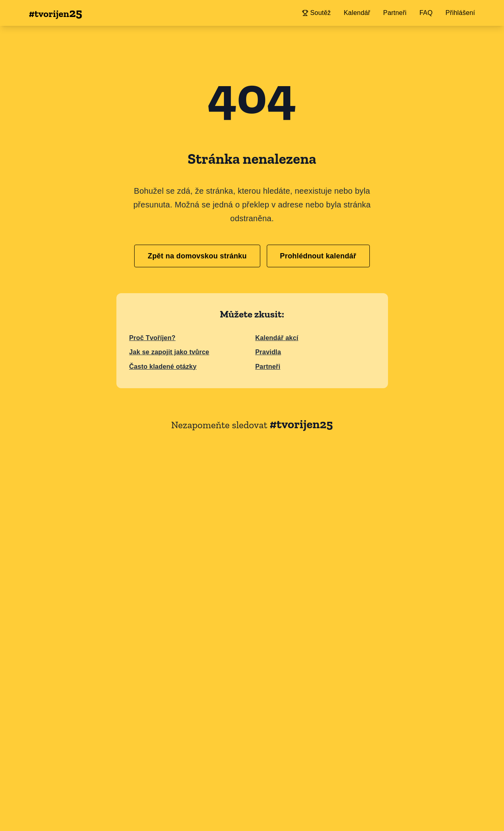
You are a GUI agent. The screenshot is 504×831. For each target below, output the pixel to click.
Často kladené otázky (163, 367)
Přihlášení (460, 13)
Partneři (268, 367)
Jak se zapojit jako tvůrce (169, 352)
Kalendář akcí (277, 338)
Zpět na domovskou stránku (197, 256)
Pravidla (268, 352)
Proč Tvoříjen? (153, 338)
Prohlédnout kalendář (318, 256)
